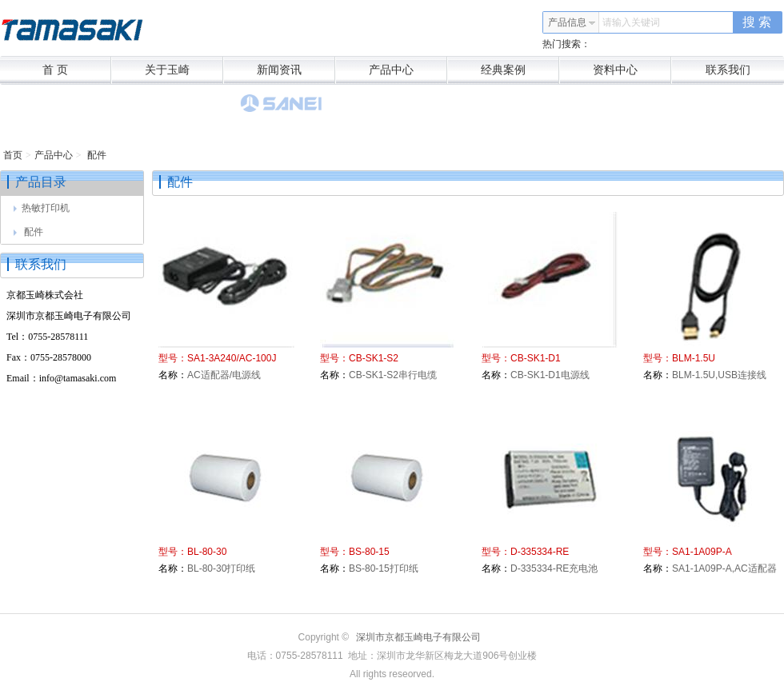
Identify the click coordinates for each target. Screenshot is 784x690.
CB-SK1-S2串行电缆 (393, 375)
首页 (13, 155)
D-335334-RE (540, 552)
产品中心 (408, 70)
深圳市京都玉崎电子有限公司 (418, 637)
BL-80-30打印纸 (221, 568)
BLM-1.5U (694, 358)
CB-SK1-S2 (374, 358)
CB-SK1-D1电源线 (550, 375)
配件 (96, 155)
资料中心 (632, 70)
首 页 (77, 70)
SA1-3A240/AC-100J (232, 358)
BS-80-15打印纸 (384, 568)
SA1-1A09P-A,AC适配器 (724, 568)
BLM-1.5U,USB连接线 (719, 375)
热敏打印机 (42, 208)
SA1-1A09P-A (702, 552)
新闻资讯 (296, 70)
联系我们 (728, 70)
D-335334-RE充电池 (554, 568)
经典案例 (520, 70)
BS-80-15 (369, 552)
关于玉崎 (184, 70)
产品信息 (572, 22)
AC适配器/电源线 (224, 375)
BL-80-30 (207, 552)
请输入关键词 (631, 22)
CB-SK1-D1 (536, 358)
